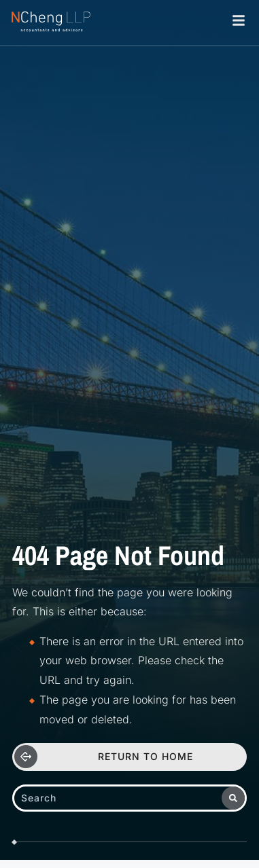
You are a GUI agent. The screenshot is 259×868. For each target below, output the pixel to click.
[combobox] (118, 798)
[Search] (233, 798)
